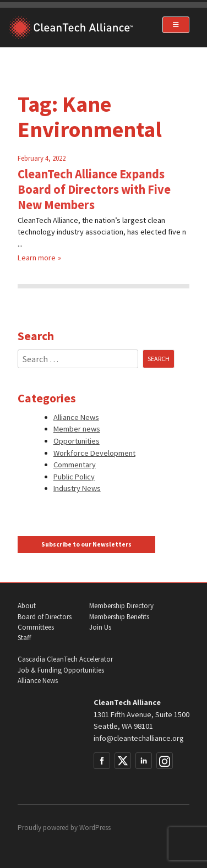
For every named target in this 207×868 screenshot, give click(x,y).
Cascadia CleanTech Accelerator (65, 659)
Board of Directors (45, 617)
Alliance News (76, 417)
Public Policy (74, 477)
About (27, 606)
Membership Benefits (119, 617)
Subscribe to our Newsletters (86, 544)
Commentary (75, 465)
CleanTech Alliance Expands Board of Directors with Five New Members (94, 189)
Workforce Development (94, 453)
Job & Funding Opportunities (61, 670)
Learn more (37, 258)
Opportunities (77, 441)
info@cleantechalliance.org (139, 738)
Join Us (100, 627)
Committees (36, 627)
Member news (77, 429)
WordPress (95, 828)
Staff (24, 638)
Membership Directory (121, 606)
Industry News (77, 488)
